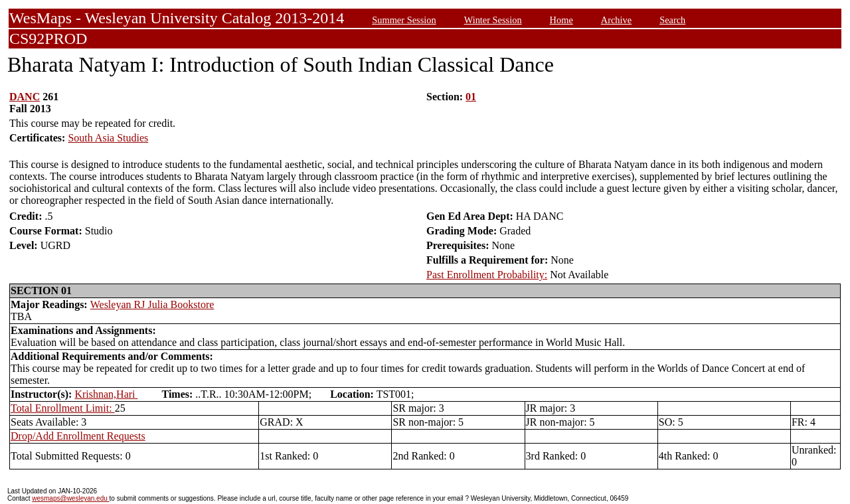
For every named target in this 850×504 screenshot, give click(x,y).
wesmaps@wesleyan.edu (70, 498)
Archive (616, 20)
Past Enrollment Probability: (487, 275)
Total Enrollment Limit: (63, 408)
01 (471, 97)
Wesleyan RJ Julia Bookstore (152, 304)
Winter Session (493, 20)
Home (561, 20)
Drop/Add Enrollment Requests (78, 436)
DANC (25, 97)
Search (672, 20)
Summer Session (404, 20)
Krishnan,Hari (106, 394)
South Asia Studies (108, 138)
